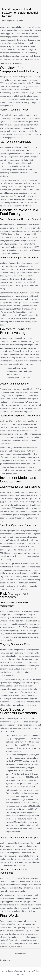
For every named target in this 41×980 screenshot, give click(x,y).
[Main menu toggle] (39, 10)
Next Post (5, 960)
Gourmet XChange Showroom (11, 63)
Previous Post (21, 953)
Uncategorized (9, 20)
